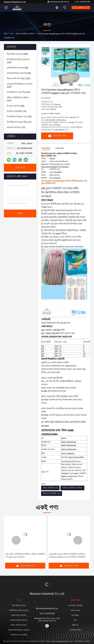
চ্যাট (81, 8)
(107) (18, 99)
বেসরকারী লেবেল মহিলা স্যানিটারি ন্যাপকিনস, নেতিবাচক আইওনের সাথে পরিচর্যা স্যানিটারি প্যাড (67, 556)
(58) (19, 73)
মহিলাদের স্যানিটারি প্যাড (52, 493)
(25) (19, 117)
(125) (20, 85)
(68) (18, 68)
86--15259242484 (82, 2)
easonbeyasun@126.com (58, 2)
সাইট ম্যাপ (75, 625)
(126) (18, 61)
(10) (16, 127)
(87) (19, 92)
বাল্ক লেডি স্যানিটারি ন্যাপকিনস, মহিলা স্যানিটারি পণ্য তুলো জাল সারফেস (25, 556)
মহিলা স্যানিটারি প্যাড (50, 488)
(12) (19, 122)
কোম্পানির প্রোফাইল (75, 606)
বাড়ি (6, 34)
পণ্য (12, 34)
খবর (75, 620)
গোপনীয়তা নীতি (75, 630)
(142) (18, 79)
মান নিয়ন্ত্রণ (75, 615)
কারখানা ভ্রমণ (75, 610)
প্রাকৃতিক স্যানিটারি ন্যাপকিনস (72, 488)
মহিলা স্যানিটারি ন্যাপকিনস (25, 34)
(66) (16, 106)
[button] (16, 540)
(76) (17, 111)
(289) (17, 54)
